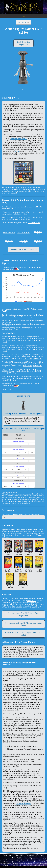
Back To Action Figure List (24, 43)
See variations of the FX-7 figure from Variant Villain (23, 634)
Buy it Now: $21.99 (23, 241)
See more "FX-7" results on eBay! (23, 250)
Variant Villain (32, 601)
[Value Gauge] (37, 358)
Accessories (30, 855)
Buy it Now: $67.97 (38, 241)
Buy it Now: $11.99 (38, 232)
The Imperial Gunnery (23, 804)
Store (11, 855)
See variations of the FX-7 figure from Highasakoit (23, 614)
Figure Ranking (17, 858)
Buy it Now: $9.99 (23, 232)
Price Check (40, 855)
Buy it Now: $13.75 (9, 241)
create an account (16, 191)
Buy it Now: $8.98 (9, 232)
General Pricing (23, 396)
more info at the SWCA (19, 138)
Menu (23, 16)
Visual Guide (19, 855)
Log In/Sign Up (30, 858)
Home (5, 855)
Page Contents (23, 22)
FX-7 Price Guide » (34, 223)
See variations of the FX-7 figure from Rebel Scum (23, 624)
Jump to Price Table (8, 333)
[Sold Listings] (32, 340)
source (17, 151)
